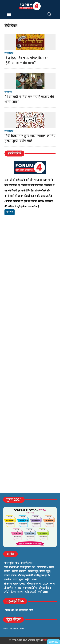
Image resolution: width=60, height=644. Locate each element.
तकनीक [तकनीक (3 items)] (8, 580)
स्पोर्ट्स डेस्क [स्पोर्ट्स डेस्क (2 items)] (9, 592)
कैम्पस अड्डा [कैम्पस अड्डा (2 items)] (33, 571)
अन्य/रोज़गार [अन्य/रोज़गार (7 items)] (26, 563)
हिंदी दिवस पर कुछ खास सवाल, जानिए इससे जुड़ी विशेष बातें (30, 138)
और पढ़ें (10, 212)
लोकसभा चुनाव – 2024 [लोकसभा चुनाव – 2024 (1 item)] (38, 584)
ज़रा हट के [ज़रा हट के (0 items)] (45, 576)
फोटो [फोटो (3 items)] (15, 580)
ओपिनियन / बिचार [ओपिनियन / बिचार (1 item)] (46, 567)
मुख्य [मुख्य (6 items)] (21, 580)
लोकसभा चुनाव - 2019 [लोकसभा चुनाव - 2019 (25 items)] (14, 584)
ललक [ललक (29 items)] (34, 580)
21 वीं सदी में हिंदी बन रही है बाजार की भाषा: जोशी (29, 99)
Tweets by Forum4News (14, 629)
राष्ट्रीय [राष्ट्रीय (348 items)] (28, 580)
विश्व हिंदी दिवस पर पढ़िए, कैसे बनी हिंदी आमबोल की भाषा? (27, 61)
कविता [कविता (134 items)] (7, 571)
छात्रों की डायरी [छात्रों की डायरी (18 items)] (32, 576)
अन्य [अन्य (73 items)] (17, 563)
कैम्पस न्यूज (8, 92)
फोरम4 (47, 640)
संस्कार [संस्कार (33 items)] (18, 588)
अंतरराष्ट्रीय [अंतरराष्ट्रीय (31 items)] (9, 563)
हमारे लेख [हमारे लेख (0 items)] (42, 592)
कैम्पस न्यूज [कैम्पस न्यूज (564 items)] (45, 571)
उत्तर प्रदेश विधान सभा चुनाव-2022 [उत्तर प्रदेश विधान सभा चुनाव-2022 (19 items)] (20, 567)
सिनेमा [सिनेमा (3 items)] (34, 588)
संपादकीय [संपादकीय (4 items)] (8, 588)
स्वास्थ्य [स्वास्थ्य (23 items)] (20, 592)
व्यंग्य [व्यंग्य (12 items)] (52, 584)
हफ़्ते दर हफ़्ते (9, 53)
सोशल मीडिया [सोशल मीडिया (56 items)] (45, 588)
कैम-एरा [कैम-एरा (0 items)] (23, 571)
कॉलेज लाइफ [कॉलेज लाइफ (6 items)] (10, 576)
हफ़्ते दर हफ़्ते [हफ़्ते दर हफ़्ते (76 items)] (30, 592)
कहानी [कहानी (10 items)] (15, 571)
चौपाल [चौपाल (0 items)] (21, 576)
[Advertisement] (30, 263)
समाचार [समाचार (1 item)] (26, 588)
